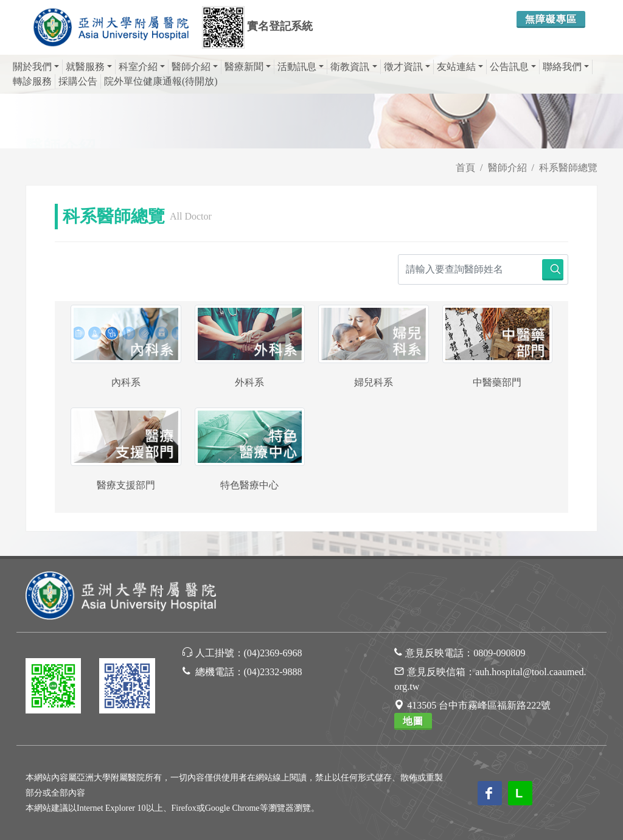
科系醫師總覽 (568, 168)
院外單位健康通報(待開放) (161, 81)
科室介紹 (142, 67)
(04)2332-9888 (273, 672)
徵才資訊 (407, 67)
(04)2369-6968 (273, 653)
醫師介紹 (195, 67)
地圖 (413, 721)
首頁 (465, 168)
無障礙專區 (551, 19)
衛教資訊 (353, 67)
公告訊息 (513, 67)
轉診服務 (32, 81)
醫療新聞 (248, 67)
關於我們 (36, 67)
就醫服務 (89, 67)
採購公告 (78, 81)
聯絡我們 (566, 67)
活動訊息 (301, 67)
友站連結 (460, 67)
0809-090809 (499, 653)
